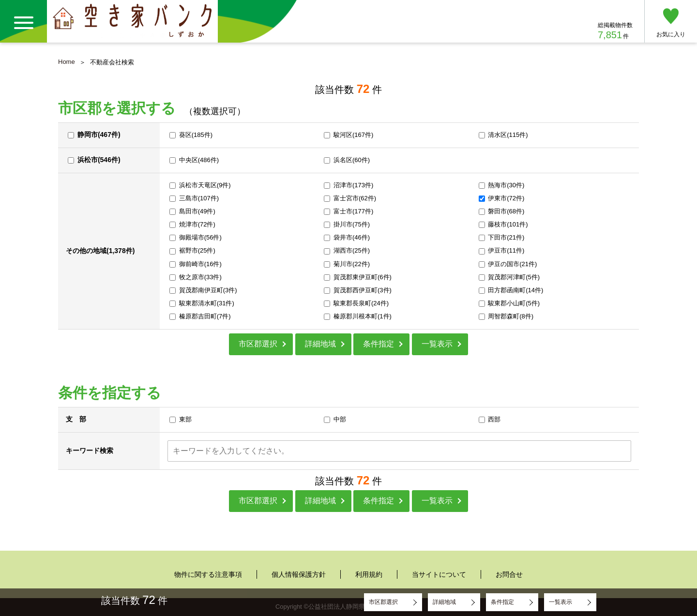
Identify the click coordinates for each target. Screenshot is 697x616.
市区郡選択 (258, 344)
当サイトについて (439, 574)
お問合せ (509, 574)
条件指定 (379, 344)
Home (67, 62)
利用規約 (369, 574)
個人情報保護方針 (299, 574)
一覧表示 (437, 344)
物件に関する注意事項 (208, 574)
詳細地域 (320, 344)
